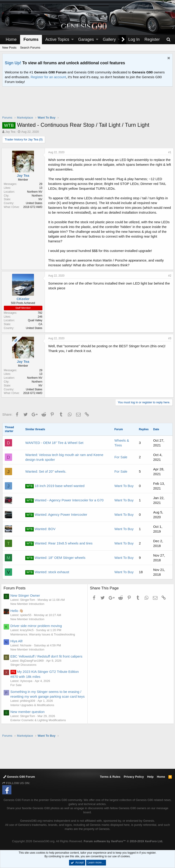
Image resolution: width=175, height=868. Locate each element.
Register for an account (48, 77)
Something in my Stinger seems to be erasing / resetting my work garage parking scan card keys (47, 696)
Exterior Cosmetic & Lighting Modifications (39, 725)
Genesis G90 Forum (19, 777)
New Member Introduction (29, 604)
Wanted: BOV (40, 529)
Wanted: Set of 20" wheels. (46, 471)
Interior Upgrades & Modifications (33, 710)
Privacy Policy (134, 777)
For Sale (121, 457)
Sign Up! (13, 63)
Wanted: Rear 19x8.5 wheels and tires (59, 544)
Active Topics (57, 39)
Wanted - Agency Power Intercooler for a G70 (64, 500)
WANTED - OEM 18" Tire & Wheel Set (54, 443)
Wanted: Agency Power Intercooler (56, 515)
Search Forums (30, 48)
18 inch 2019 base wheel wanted (55, 486)
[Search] (168, 40)
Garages (86, 39)
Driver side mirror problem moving (37, 626)
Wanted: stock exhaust (47, 572)
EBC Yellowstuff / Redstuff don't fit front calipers (48, 656)
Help (150, 777)
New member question (29, 716)
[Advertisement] (87, 104)
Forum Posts (16, 588)
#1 (169, 152)
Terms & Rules (110, 777)
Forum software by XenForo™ (123, 841)
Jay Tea (10, 132)
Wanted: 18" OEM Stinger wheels (55, 558)
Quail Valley (36, 320)
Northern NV (36, 192)
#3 (169, 338)
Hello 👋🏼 (18, 611)
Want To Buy (124, 486)
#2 (169, 276)
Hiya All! (18, 641)
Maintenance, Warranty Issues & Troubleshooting (44, 634)
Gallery (109, 39)
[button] (72, 40)
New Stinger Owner (26, 595)
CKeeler (24, 299)
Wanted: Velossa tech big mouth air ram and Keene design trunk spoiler (64, 457)
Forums (31, 39)
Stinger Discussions (25, 665)
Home (11, 39)
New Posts (9, 48)
